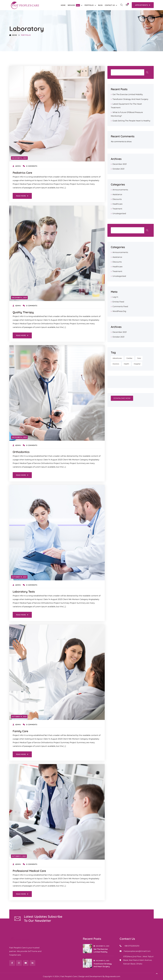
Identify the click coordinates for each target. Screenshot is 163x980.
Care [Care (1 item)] (139, 358)
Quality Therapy (23, 312)
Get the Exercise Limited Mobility (128, 94)
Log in (115, 297)
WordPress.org (119, 311)
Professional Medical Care (29, 871)
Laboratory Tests (24, 592)
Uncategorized (119, 213)
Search (147, 72)
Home (63, 5)
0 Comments (30, 166)
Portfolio (89, 5)
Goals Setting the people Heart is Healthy (131, 121)
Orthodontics (21, 452)
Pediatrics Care (22, 173)
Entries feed (118, 302)
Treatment (117, 209)
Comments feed (120, 306)
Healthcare (117, 204)
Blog (100, 5)
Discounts (117, 199)
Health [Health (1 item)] (126, 364)
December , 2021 (101, 946)
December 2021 (120, 164)
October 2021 (118, 169)
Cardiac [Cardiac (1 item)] (129, 358)
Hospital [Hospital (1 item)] (137, 364)
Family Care (20, 731)
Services (74, 5)
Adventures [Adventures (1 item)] (117, 358)
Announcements (120, 190)
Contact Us (110, 5)
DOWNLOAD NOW (122, 398)
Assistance (117, 194)
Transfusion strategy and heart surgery (130, 99)
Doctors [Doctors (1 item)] (116, 364)
